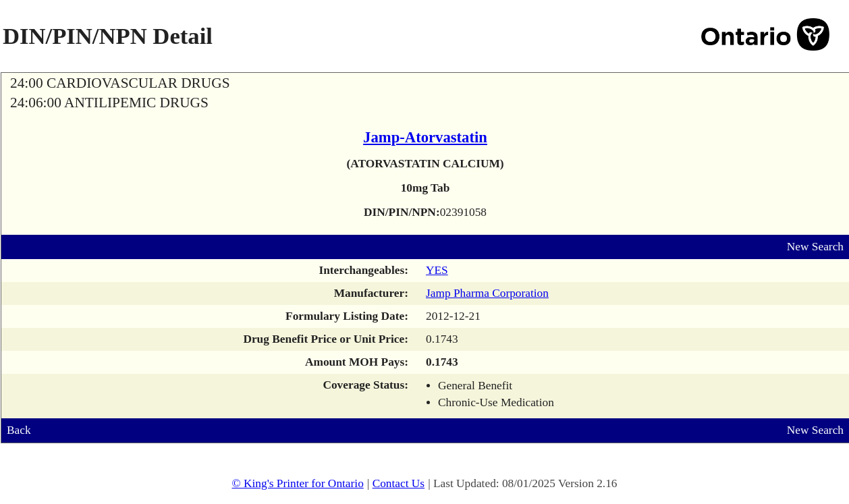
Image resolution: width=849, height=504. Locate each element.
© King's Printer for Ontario (297, 483)
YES (437, 270)
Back (19, 430)
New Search (815, 247)
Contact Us (399, 483)
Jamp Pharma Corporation (487, 293)
